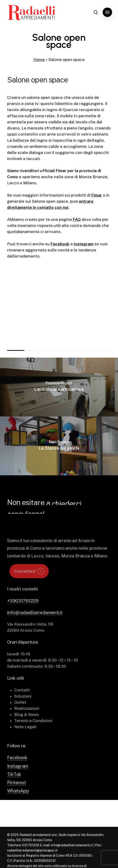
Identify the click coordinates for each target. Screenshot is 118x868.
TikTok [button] (14, 782)
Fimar (97, 195)
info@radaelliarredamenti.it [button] (35, 621)
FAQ (77, 219)
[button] (107, 12)
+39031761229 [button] (23, 609)
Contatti (22, 698)
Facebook (60, 244)
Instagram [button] (18, 774)
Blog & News (26, 723)
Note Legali (25, 735)
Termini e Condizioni (33, 729)
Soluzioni (23, 705)
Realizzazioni (27, 717)
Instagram (84, 244)
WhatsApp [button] (18, 799)
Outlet (20, 711)
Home (39, 60)
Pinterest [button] (17, 791)
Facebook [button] (17, 766)
